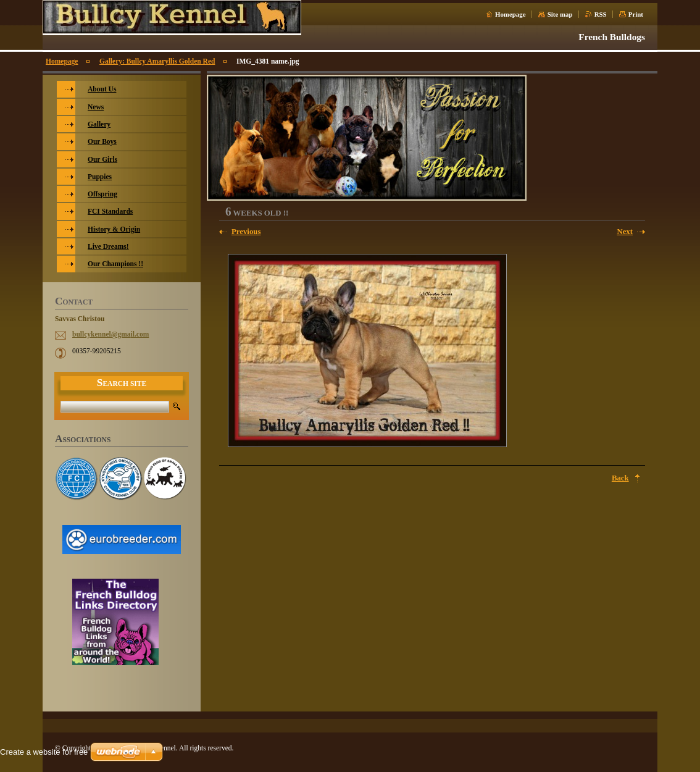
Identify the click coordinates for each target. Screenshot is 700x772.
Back (620, 478)
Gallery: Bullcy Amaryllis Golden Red (157, 61)
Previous (246, 232)
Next (625, 232)
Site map (560, 14)
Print (636, 14)
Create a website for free (44, 752)
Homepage (510, 14)
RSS (601, 14)
